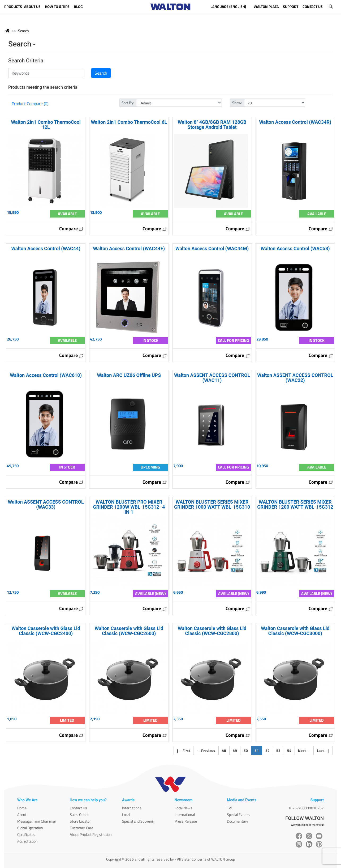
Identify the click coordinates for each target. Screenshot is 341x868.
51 (258, 750)
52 (267, 750)
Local (126, 814)
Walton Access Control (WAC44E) (129, 248)
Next (304, 750)
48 (224, 750)
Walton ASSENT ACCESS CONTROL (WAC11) (212, 378)
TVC (230, 808)
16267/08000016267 (306, 808)
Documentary (238, 821)
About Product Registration (91, 834)
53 (278, 750)
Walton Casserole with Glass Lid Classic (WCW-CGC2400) (46, 631)
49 (235, 750)
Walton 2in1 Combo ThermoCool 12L (46, 125)
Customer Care (81, 828)
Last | (323, 750)
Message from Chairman (37, 821)
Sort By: (128, 103)
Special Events (238, 814)
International (132, 808)
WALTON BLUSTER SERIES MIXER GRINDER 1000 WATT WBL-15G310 (212, 504)
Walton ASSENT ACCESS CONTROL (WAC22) (295, 378)
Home (22, 808)
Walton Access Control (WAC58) (295, 248)
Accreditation (27, 841)
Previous (206, 750)
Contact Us (78, 808)
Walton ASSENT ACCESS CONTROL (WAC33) (46, 504)
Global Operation (30, 828)
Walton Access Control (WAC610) (46, 375)
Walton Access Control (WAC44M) (212, 248)
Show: (237, 103)
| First (184, 750)
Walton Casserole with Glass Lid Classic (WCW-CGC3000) (295, 631)
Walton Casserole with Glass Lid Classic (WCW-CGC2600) (129, 631)
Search (23, 31)
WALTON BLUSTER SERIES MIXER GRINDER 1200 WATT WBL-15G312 (295, 504)
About (22, 814)
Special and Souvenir (138, 821)
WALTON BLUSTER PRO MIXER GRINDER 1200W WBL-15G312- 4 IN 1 (129, 507)
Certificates (26, 834)
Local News (184, 808)
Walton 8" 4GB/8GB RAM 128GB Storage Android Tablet (212, 125)
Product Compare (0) (30, 104)
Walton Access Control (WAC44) (46, 248)
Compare (71, 229)
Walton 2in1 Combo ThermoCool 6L (129, 122)
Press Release (186, 821)
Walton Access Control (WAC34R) (295, 122)
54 (289, 750)
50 (246, 750)
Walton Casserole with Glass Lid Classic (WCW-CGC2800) (212, 631)
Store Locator (80, 821)
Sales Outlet (79, 814)
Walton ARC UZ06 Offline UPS (129, 375)
